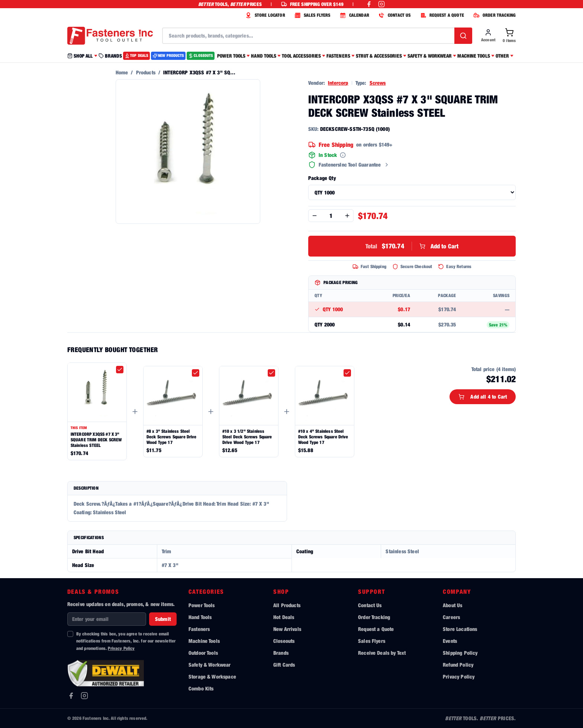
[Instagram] (84, 696)
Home (122, 72)
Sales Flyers (372, 641)
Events (450, 641)
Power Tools (202, 605)
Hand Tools (200, 617)
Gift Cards (284, 665)
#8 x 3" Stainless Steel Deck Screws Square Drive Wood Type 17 (172, 437)
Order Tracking (374, 617)
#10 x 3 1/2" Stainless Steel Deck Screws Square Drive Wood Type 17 (247, 437)
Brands (281, 653)
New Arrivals (287, 629)
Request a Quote (376, 629)
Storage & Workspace (212, 677)
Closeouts (284, 641)
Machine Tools (204, 641)
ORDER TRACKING (494, 15)
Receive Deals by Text (382, 653)
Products (146, 72)
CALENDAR (354, 15)
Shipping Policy (460, 653)
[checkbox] (120, 370)
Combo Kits (201, 688)
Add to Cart (412, 246)
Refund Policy (458, 665)
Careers (451, 617)
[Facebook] (71, 696)
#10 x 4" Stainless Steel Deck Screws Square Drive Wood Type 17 (323, 437)
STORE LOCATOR (264, 15)
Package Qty (322, 178)
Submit (163, 619)
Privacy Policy (121, 648)
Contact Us (370, 605)
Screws (378, 83)
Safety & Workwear (210, 665)
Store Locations (460, 629)
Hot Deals (284, 617)
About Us (452, 605)
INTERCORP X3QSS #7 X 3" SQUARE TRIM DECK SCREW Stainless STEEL (96, 440)
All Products (287, 605)
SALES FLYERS (312, 15)
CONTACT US (394, 15)
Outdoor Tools (203, 653)
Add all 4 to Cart (483, 397)
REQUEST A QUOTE (441, 15)
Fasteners (199, 629)
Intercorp (338, 83)
